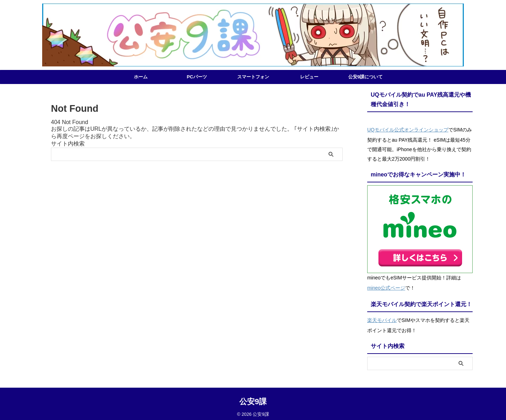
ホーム (141, 77)
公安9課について (365, 77)
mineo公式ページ (386, 286)
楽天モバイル (382, 317)
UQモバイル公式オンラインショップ (408, 129)
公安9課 (253, 397)
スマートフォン (253, 77)
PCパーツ (197, 77)
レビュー (309, 77)
